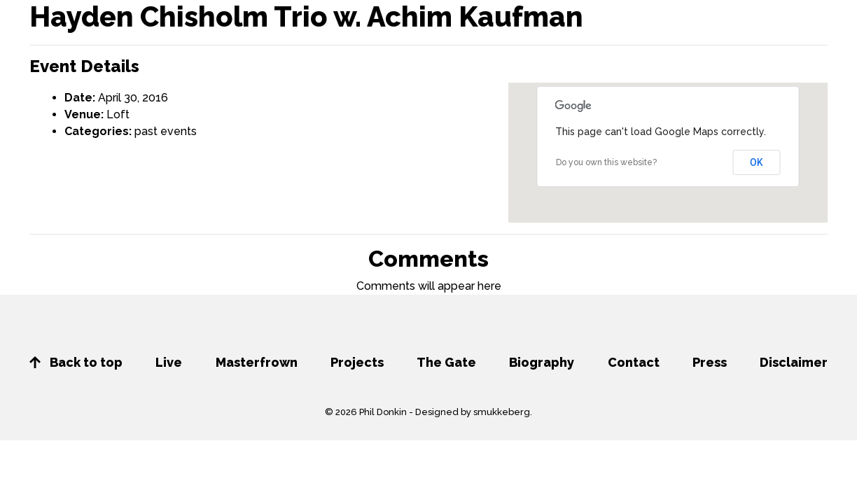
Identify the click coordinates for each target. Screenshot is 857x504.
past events (166, 131)
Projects (357, 362)
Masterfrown (257, 362)
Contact (634, 362)
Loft (118, 114)
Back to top (76, 362)
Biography (542, 362)
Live (169, 362)
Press (710, 362)
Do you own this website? (606, 162)
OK (757, 162)
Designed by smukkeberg (473, 412)
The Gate (446, 362)
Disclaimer (794, 362)
